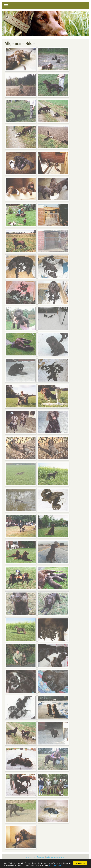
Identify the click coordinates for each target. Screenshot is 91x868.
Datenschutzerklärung (55, 857)
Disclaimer (41, 857)
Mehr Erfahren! (56, 866)
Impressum (31, 857)
